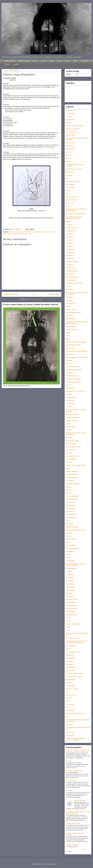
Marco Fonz (70, 493)
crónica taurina (71, 303)
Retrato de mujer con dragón (75, 673)
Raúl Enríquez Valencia (73, 652)
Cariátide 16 (70, 234)
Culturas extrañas (71, 310)
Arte (67, 178)
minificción (69, 533)
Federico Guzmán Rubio (73, 379)
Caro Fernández (71, 280)
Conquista (69, 300)
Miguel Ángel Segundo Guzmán (76, 530)
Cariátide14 (70, 265)
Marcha (68, 490)
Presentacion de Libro (73, 638)
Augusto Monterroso (72, 197)
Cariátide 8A (70, 249)
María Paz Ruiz (71, 502)
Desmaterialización (80, 800)
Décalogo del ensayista (73, 823)
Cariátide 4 (69, 240)
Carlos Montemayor (72, 271)
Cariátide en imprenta (73, 262)
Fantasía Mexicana (72, 376)
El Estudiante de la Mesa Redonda (77, 351)
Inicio (33, 294)
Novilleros (69, 572)
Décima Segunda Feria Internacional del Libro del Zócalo (77, 323)
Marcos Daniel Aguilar (73, 496)
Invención (69, 438)
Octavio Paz (70, 575)
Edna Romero (70, 348)
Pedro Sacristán (71, 612)
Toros (68, 717)
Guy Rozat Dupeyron (72, 414)
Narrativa (69, 555)
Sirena (68, 701)
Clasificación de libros (73, 845)
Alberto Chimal (71, 135)
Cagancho (69, 225)
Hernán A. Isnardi (46, 232)
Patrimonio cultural (72, 606)
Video (75, 61)
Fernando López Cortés (73, 382)
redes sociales (70, 658)
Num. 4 (60, 61)
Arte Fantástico (71, 184)
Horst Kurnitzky (71, 427)
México (53, 232)
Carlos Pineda (70, 274)
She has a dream (71, 695)
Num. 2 (43, 61)
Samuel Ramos (71, 686)
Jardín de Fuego (71, 444)
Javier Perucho (71, 450)
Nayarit (68, 558)
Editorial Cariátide (24, 61)
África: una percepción (73, 129)
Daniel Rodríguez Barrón (74, 313)
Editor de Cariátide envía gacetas (76, 342)
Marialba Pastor (71, 505)
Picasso (68, 618)
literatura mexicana (72, 474)
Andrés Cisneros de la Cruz (74, 169)
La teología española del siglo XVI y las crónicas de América (78, 813)
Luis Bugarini (70, 481)
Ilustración (69, 430)
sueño (68, 707)
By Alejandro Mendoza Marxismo (76, 214)
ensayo (68, 363)
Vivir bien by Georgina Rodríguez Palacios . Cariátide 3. (76, 739)
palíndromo (69, 593)
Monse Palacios (71, 539)
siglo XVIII (69, 698)
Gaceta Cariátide (36, 232)
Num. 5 (68, 61)
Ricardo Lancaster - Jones (24, 234)
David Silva (69, 316)
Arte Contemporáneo (72, 181)
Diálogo (68, 333)
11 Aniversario (70, 113)
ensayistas (69, 360)
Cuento (68, 306)
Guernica (69, 407)
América (69, 161)
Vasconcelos (70, 735)
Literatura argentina (72, 471)
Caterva (68, 286)
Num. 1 (35, 61)
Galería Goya (70, 400)
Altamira (69, 152)
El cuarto (69, 761)
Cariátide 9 (69, 255)
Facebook (16, 64)
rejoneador (69, 661)
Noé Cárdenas (70, 561)
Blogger (59, 864)
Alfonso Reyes (70, 149)
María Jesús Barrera (72, 499)
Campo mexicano (71, 228)
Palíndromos (70, 596)
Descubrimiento (71, 326)
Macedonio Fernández (73, 484)
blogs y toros (70, 203)
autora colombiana (72, 200)
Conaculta (69, 297)
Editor (68, 339)
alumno (68, 155)
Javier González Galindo (73, 447)
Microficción (70, 524)
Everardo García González (74, 370)
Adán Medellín (70, 120)
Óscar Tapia (70, 581)
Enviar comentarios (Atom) (35, 299)
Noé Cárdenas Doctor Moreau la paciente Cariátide (76, 565)
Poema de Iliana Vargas (73, 624)
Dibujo (68, 336)
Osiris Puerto (70, 584)
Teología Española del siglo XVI (76, 713)
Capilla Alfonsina (71, 231)
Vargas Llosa (70, 732)
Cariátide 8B (19, 232)
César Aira (69, 289)
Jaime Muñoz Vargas (72, 441)
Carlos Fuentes (71, 268)
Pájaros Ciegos (7, 234)
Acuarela (69, 117)
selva (68, 692)
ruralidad (69, 683)
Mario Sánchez (71, 511)
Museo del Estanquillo (73, 549)
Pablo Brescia (70, 587)
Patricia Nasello (71, 602)
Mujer (68, 542)
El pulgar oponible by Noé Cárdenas (77, 357)
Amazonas (69, 158)
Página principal (10, 61)
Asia (67, 194)
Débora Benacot (71, 319)
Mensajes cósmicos (72, 518)
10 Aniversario (70, 110)
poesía (14, 234)
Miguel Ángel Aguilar (72, 527)
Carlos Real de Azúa (72, 277)
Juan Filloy (69, 453)
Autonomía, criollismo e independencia (78, 751)
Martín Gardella (71, 515)
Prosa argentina (71, 646)
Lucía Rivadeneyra (72, 478)
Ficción (68, 385)
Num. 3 (51, 61)
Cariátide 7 (69, 243)
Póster (68, 630)
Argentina (12, 232)
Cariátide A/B (26, 232)
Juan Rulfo (69, 462)
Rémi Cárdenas (71, 667)
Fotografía (69, 394)
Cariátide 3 (69, 237)
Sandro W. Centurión (72, 689)
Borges (68, 206)
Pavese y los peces (72, 609)
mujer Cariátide (71, 545)
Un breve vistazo (71, 781)
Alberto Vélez (70, 143)
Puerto (68, 649)
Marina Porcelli (71, 508)
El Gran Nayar (70, 354)
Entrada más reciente (10, 294)
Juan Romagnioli (71, 459)
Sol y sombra (70, 704)
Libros (68, 468)
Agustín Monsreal (71, 132)
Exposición (69, 373)
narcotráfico (70, 552)
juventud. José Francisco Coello (76, 465)
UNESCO (69, 724)
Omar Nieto (70, 578)
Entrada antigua (55, 294)
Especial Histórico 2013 (73, 367)
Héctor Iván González (73, 417)
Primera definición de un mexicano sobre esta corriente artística (76, 642)
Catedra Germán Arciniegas (74, 283)
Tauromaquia (70, 710)
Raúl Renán (70, 655)
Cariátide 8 (69, 246)
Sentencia (69, 790)
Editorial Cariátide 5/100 (73, 345)
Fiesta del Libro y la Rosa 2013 (75, 391)
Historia (68, 424)
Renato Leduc (70, 670)
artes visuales (70, 188)
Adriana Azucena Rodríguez (74, 126)
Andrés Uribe (70, 172)
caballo (68, 222)
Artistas (68, 191)
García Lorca (70, 403)
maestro (69, 487)
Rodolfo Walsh (70, 680)
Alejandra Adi (70, 146)
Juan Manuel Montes (72, 456)
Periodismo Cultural (72, 615)
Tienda (7, 64)
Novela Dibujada (71, 569)
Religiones (69, 664)
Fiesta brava (70, 388)
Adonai (68, 123)
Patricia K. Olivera (71, 599)
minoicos (69, 536)
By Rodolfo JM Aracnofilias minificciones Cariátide (74, 218)
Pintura (68, 621)
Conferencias (85, 61)
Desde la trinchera (72, 330)
